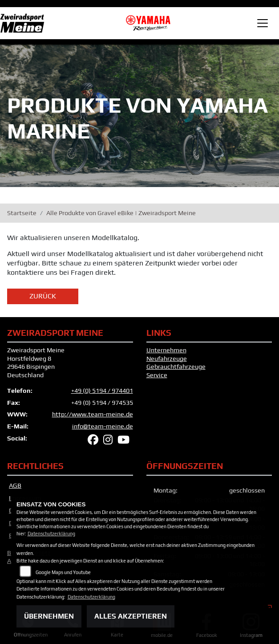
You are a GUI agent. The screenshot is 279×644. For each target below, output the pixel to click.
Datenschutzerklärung (51, 534)
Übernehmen (49, 616)
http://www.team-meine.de (93, 414)
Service (157, 375)
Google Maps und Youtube (63, 572)
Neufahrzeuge (167, 359)
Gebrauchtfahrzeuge (176, 367)
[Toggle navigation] (263, 23)
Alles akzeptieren (131, 616)
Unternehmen (166, 350)
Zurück (43, 296)
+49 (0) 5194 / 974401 (102, 391)
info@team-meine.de (103, 426)
